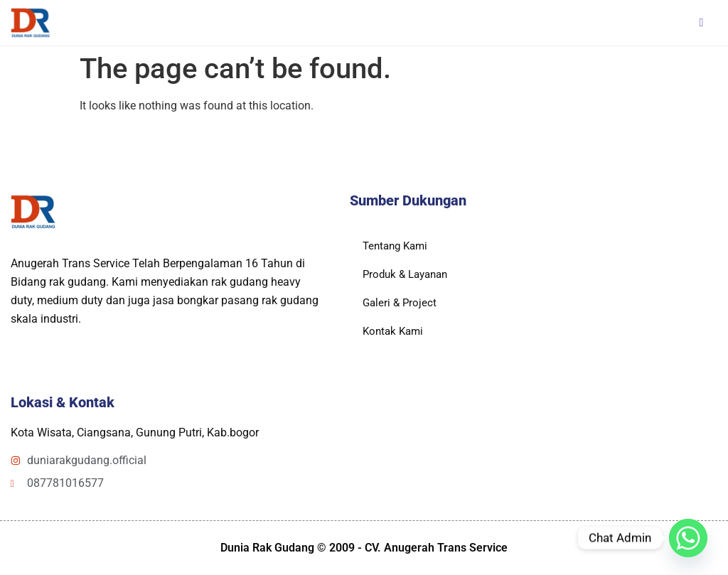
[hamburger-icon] (701, 23)
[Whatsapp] (688, 538)
